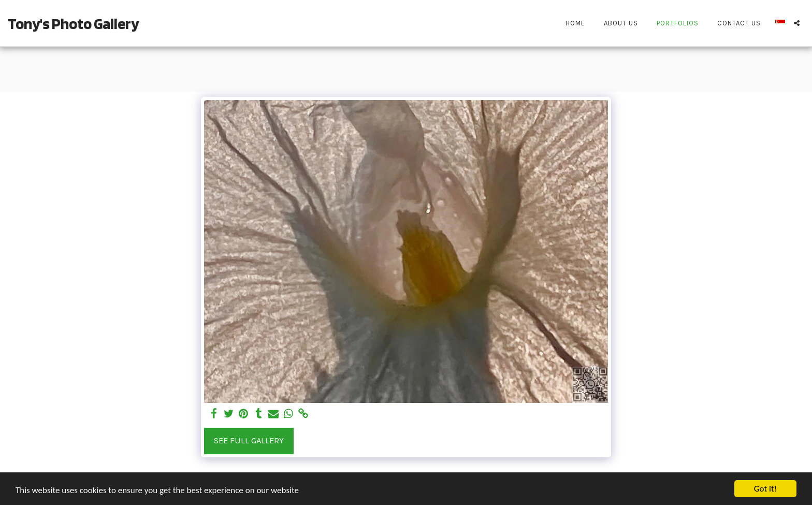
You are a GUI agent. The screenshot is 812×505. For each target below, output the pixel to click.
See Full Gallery (249, 441)
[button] (797, 23)
